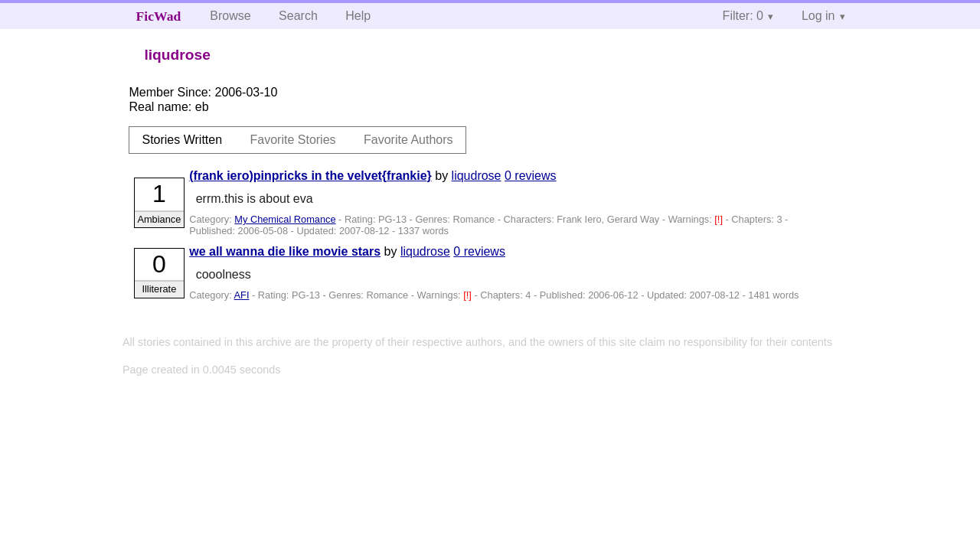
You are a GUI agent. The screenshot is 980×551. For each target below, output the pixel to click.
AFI (242, 295)
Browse (230, 16)
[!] (720, 219)
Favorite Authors (408, 140)
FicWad (159, 16)
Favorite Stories (293, 140)
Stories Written (182, 140)
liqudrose (477, 176)
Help (358, 16)
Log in (818, 16)
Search (298, 16)
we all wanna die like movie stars (285, 251)
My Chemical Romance (285, 219)
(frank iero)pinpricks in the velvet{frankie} (310, 176)
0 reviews (531, 176)
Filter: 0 (743, 16)
